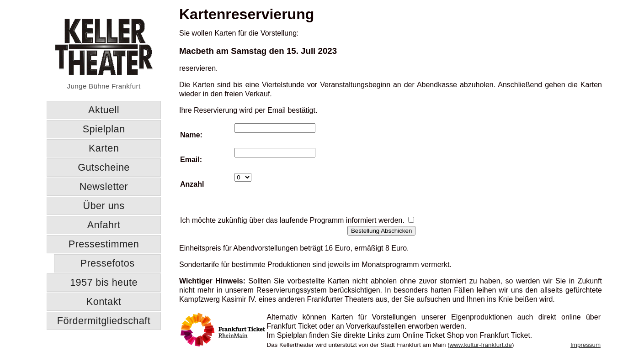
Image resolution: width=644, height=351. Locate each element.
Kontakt (104, 301)
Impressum (585, 345)
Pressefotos (108, 263)
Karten (104, 148)
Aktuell (104, 110)
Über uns (104, 206)
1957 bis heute (104, 282)
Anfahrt (104, 225)
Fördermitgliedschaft (104, 321)
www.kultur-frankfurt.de (481, 345)
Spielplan (104, 129)
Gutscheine (104, 167)
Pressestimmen (104, 244)
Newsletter (104, 186)
